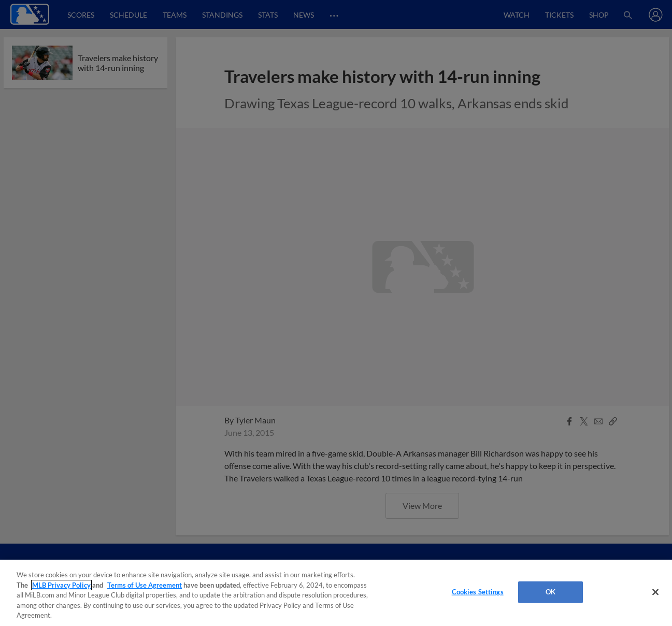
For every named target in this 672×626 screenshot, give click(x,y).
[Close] (655, 592)
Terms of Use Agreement (145, 585)
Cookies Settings (478, 592)
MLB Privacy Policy (61, 585)
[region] (336, 593)
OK (551, 592)
